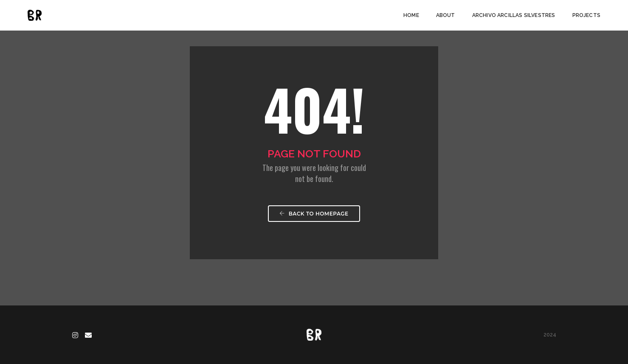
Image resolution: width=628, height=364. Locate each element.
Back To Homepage (314, 214)
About (446, 15)
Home (411, 15)
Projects (586, 15)
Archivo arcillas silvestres (514, 15)
